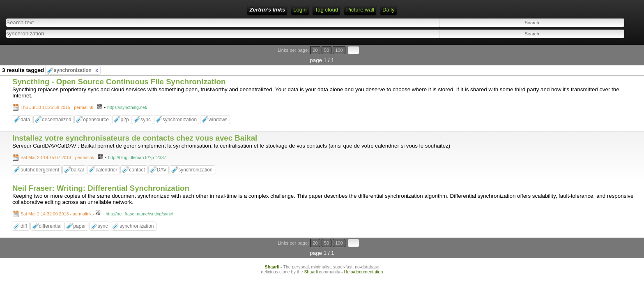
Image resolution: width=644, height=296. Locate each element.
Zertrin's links (77, 10)
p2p (125, 106)
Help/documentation (364, 247)
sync (146, 106)
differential (50, 212)
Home (110, 10)
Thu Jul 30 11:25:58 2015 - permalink (57, 93)
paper (79, 212)
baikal (77, 156)
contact (137, 156)
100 (614, 46)
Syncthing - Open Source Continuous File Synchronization (119, 68)
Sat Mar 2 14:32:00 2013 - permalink (56, 199)
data (25, 106)
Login (132, 10)
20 (598, 46)
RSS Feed (159, 10)
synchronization (76, 56)
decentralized (56, 106)
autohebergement (40, 156)
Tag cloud (192, 10)
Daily (254, 10)
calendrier (107, 156)
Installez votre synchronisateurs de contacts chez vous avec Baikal (135, 124)
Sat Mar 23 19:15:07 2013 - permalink (57, 143)
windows (218, 106)
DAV (162, 156)
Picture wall (225, 10)
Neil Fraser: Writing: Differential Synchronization (101, 174)
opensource (96, 106)
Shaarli (272, 243)
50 (606, 46)
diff (24, 212)
